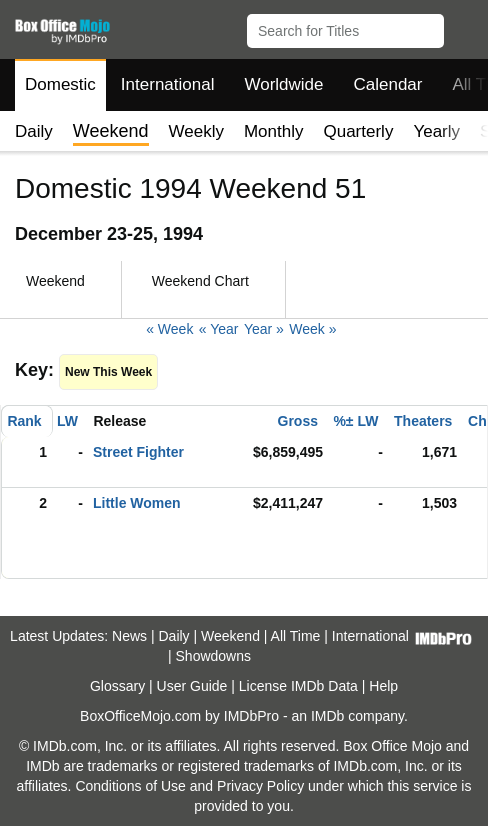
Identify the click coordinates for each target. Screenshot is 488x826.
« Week (169, 329)
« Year (219, 329)
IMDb (327, 716)
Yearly (436, 131)
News (129, 636)
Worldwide (283, 84)
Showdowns (214, 656)
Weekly (196, 131)
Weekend (230, 636)
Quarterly (358, 131)
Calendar (388, 84)
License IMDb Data (298, 686)
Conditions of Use (130, 786)
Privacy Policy (260, 786)
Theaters (423, 421)
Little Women (137, 503)
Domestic (60, 84)
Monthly (274, 131)
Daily (34, 131)
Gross (298, 421)
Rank (24, 421)
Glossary (117, 686)
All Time (296, 636)
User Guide (192, 686)
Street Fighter (138, 452)
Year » (264, 329)
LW (67, 421)
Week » (312, 329)
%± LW (355, 421)
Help (383, 686)
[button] (463, 27)
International (168, 84)
